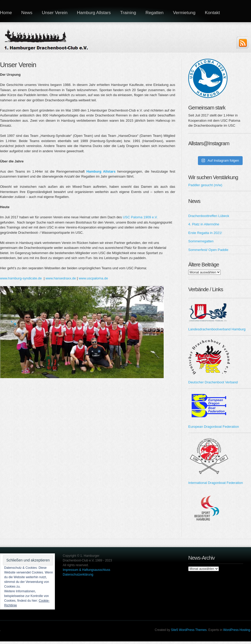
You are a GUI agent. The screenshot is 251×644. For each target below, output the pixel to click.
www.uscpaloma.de (93, 278)
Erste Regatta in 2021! (205, 233)
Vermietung (184, 13)
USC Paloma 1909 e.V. (140, 217)
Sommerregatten (201, 241)
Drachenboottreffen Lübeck (209, 216)
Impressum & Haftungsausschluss (86, 570)
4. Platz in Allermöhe (204, 224)
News (27, 13)
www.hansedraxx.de (61, 278)
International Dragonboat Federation (216, 483)
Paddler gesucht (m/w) (205, 185)
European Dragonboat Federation (214, 427)
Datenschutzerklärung (78, 575)
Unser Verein (55, 13)
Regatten (154, 13)
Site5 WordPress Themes (189, 630)
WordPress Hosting (237, 630)
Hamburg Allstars (94, 13)
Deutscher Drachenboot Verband (213, 382)
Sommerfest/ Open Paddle (208, 250)
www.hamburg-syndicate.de (21, 278)
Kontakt (212, 13)
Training (128, 13)
